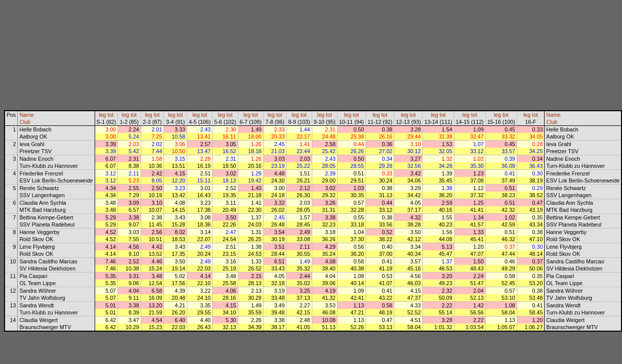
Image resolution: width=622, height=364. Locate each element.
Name (26, 115)
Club (25, 122)
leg (102, 115)
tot (110, 115)
